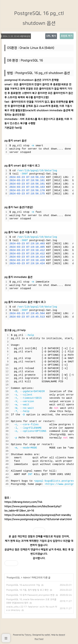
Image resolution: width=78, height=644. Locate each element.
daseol (62, 635)
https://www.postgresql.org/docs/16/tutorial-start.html (38, 519)
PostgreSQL (13, 578)
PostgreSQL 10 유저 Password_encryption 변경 (30, 595)
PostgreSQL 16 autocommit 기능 (23, 585)
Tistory (28, 635)
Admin (27, 578)
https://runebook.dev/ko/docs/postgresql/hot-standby (38, 515)
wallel (47, 635)
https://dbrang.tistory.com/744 (23, 502)
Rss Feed (39, 639)
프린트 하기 (67, 36)
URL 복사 (51, 36)
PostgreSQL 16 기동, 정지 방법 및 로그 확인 (27, 590)
